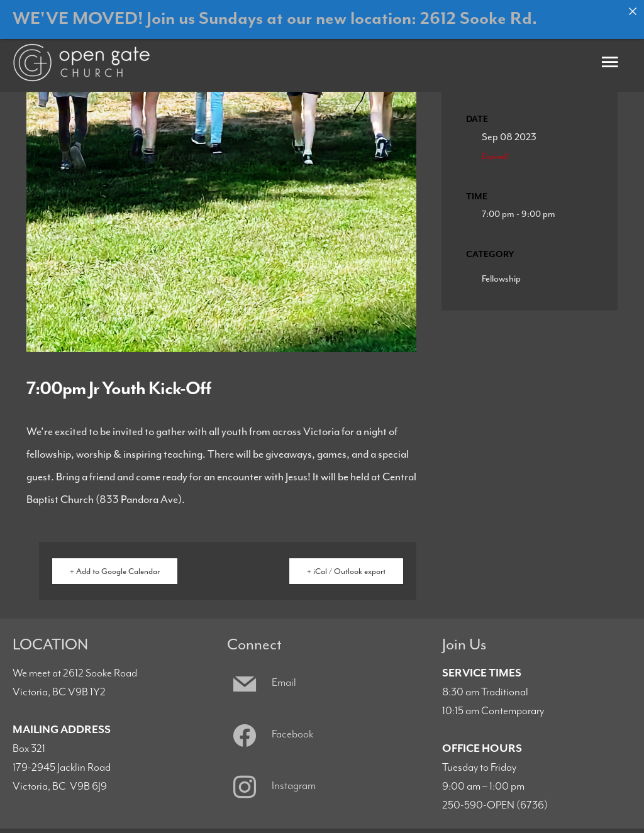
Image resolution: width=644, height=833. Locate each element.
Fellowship (501, 271)
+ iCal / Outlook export (346, 564)
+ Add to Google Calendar (115, 564)
